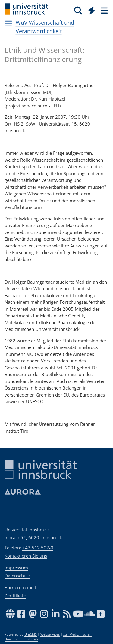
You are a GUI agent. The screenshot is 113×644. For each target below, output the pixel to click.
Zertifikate (15, 596)
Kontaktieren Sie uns (26, 556)
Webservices (50, 634)
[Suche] (78, 10)
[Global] (90, 9)
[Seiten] (104, 10)
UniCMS (31, 634)
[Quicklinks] (92, 10)
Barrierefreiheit (20, 587)
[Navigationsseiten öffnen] (9, 23)
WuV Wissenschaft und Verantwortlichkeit (45, 27)
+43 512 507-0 (38, 548)
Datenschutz (17, 576)
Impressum (16, 568)
